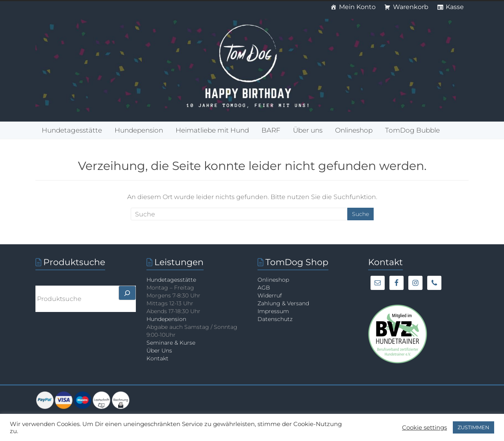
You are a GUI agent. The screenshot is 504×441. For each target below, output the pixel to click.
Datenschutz (275, 319)
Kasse (455, 7)
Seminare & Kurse (171, 343)
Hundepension (139, 130)
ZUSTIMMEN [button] (473, 427)
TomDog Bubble (412, 130)
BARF (271, 130)
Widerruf (270, 295)
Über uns (308, 130)
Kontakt (157, 358)
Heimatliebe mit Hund (212, 130)
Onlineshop (354, 130)
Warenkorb (411, 7)
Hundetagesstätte (72, 130)
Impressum (273, 311)
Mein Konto (357, 7)
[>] (127, 293)
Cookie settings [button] (424, 428)
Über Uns (159, 351)
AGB (264, 288)
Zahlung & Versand (283, 303)
